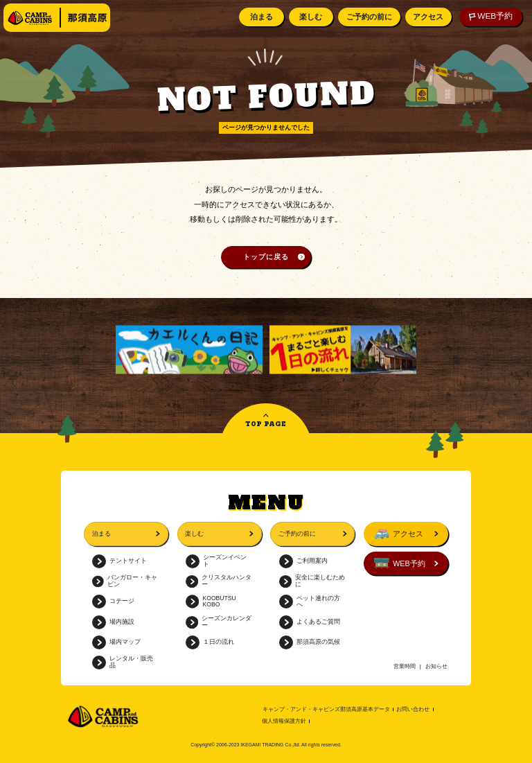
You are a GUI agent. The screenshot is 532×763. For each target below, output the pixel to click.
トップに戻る (266, 257)
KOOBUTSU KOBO (211, 602)
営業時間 (405, 666)
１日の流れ (210, 642)
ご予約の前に (368, 17)
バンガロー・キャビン (125, 581)
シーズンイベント (216, 561)
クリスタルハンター (219, 581)
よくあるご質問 (310, 622)
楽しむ (309, 17)
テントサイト (119, 561)
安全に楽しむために (312, 581)
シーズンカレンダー (219, 622)
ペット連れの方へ (310, 602)
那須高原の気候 (310, 642)
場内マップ (116, 642)
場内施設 (113, 622)
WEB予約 (489, 16)
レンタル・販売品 (123, 662)
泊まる (260, 17)
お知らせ (436, 666)
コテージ (113, 602)
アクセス (427, 17)
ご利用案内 (303, 561)
